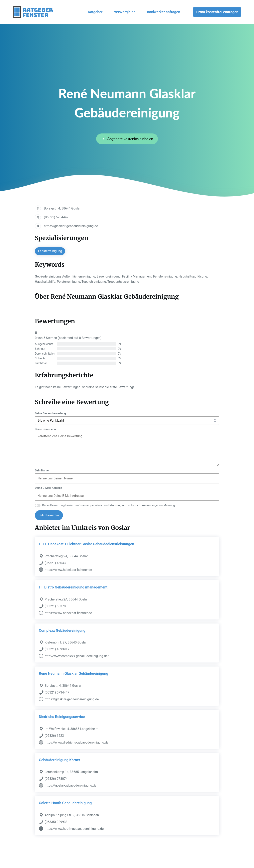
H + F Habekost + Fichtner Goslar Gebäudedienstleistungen (87, 544)
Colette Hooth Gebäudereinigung (65, 803)
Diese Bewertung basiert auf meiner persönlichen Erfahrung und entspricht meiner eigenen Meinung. (109, 505)
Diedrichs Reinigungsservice (62, 717)
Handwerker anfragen (163, 12)
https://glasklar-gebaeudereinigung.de (71, 226)
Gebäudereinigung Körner (59, 760)
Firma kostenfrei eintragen (217, 12)
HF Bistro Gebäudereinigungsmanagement (73, 587)
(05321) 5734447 (56, 217)
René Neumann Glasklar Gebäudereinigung (74, 673)
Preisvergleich (124, 12)
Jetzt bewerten (49, 515)
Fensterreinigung (50, 251)
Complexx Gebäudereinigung (62, 630)
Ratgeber (95, 12)
